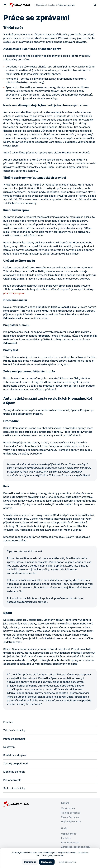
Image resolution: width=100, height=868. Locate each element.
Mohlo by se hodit (14, 772)
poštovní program (14, 293)
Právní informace (70, 843)
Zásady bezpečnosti (15, 764)
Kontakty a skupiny (15, 755)
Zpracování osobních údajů (76, 847)
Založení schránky (14, 730)
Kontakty (66, 838)
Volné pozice (68, 808)
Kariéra (65, 803)
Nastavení (9, 747)
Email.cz (52, 5)
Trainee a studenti (71, 813)
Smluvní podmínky (14, 788)
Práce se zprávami (14, 739)
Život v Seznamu (70, 817)
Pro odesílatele (12, 780)
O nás (64, 828)
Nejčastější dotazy (71, 822)
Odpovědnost (68, 834)
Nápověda (41, 5)
